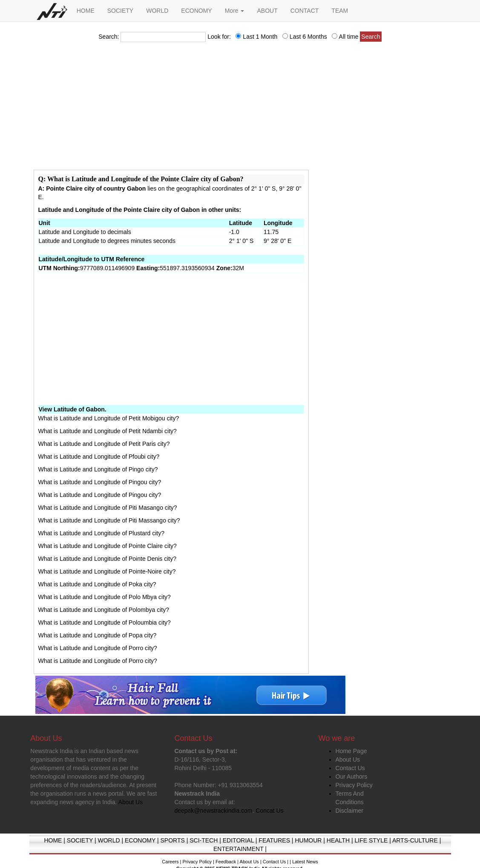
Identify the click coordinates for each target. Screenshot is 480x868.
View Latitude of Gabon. (73, 409)
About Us (348, 759)
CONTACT (305, 11)
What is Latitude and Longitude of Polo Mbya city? (105, 597)
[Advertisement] (240, 108)
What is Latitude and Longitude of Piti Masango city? (108, 508)
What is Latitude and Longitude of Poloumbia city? (105, 622)
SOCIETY (120, 11)
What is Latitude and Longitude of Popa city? (98, 635)
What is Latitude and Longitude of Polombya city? (104, 610)
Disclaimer (349, 811)
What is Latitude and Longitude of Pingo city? (98, 469)
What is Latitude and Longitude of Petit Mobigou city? (109, 418)
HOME (86, 11)
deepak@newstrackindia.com (213, 811)
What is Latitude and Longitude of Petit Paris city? (104, 444)
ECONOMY (196, 11)
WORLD (157, 11)
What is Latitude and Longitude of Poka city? (97, 584)
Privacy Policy (354, 785)
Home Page (351, 751)
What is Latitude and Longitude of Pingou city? (100, 482)
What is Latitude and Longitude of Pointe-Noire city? (107, 571)
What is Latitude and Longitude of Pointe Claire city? (108, 546)
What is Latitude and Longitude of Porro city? (98, 648)
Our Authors (352, 777)
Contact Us (350, 768)
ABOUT (267, 11)
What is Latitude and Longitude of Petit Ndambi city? (108, 431)
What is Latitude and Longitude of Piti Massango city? (109, 520)
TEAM (340, 11)
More (235, 11)
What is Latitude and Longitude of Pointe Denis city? (108, 559)
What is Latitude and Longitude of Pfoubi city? (99, 457)
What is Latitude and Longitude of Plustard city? (102, 533)
